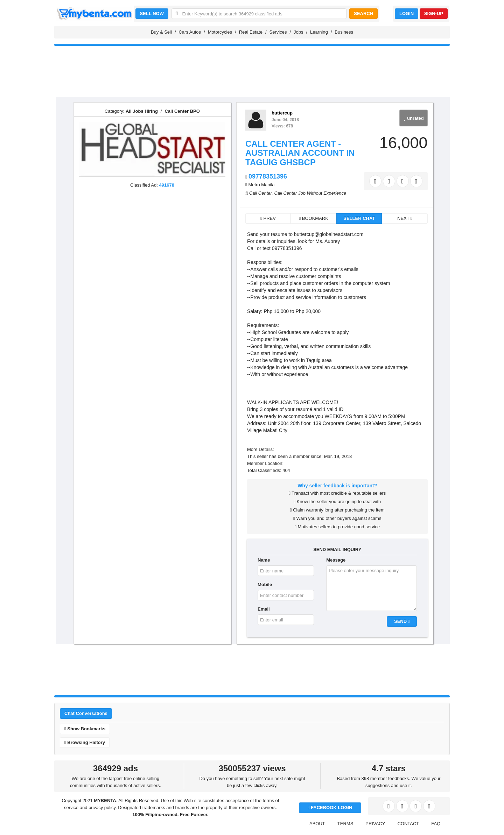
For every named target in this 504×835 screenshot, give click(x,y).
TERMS (345, 824)
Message (336, 560)
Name (264, 560)
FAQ (436, 824)
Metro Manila (261, 185)
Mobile (265, 584)
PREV (268, 218)
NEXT (405, 218)
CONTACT (408, 824)
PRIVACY (375, 824)
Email (264, 609)
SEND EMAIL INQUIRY (337, 549)
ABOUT (317, 824)
